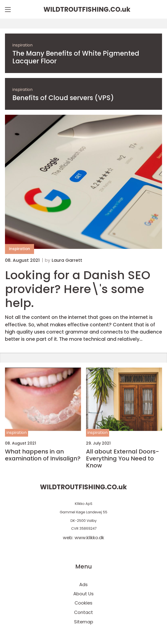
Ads (83, 585)
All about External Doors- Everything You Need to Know (123, 458)
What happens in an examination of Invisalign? (43, 455)
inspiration (22, 45)
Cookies (83, 603)
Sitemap (84, 622)
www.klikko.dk (89, 538)
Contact (83, 612)
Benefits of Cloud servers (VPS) (63, 98)
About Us (83, 594)
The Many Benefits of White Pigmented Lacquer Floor (76, 57)
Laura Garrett (67, 260)
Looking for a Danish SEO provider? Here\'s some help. (78, 289)
